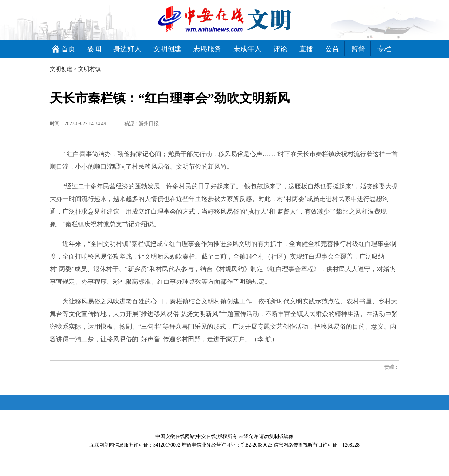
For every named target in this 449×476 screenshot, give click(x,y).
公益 (332, 49)
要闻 (94, 49)
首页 (68, 49)
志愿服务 (207, 49)
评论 (280, 49)
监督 (358, 49)
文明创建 (167, 49)
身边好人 (127, 49)
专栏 (384, 49)
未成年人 (247, 49)
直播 (306, 49)
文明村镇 (89, 69)
